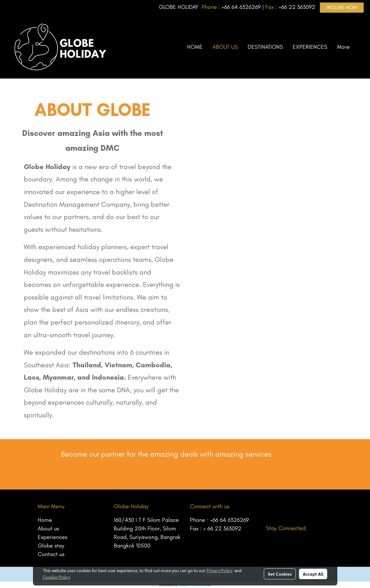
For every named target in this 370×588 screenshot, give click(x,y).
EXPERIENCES (310, 47)
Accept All (313, 574)
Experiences (52, 537)
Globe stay (51, 546)
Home (45, 520)
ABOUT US (225, 47)
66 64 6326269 (242, 7)
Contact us (51, 554)
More (343, 47)
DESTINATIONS (265, 47)
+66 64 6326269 (229, 520)
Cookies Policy (56, 577)
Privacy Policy (219, 570)
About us (48, 528)
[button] (360, 47)
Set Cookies (280, 574)
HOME (195, 47)
